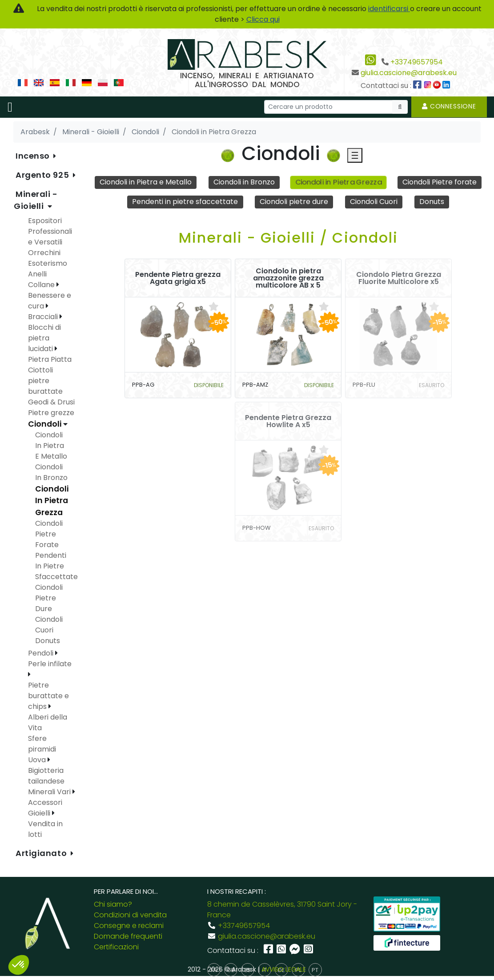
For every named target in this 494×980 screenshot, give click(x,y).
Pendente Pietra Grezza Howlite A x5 (288, 421)
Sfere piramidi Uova (42, 749)
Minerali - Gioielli (36, 200)
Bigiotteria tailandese (46, 776)
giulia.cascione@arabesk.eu (409, 73)
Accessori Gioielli (45, 808)
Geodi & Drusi (51, 402)
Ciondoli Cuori (374, 202)
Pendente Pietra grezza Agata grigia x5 (178, 278)
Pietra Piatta (50, 359)
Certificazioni (116, 947)
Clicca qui (263, 19)
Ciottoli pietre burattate (45, 381)
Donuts (432, 202)
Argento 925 (43, 175)
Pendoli (42, 653)
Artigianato (42, 853)
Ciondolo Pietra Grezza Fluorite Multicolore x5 (399, 278)
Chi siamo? (113, 904)
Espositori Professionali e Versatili (50, 231)
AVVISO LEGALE (284, 969)
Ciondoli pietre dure (294, 202)
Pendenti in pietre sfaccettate (185, 202)
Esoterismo (48, 263)
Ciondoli (46, 424)
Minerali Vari (50, 792)
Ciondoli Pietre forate (440, 182)
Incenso (34, 156)
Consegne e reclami (129, 926)
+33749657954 (417, 62)
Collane (42, 285)
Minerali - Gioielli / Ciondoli (288, 238)
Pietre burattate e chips (48, 696)
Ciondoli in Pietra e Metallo (146, 182)
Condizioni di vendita (130, 915)
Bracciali (44, 317)
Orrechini (44, 253)
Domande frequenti (128, 936)
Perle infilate (50, 664)
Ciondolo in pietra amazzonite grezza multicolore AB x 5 (288, 278)
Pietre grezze (51, 413)
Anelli (37, 274)
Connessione (449, 106)
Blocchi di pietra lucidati (44, 338)
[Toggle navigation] (10, 107)
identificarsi (389, 9)
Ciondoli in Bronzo (244, 182)
